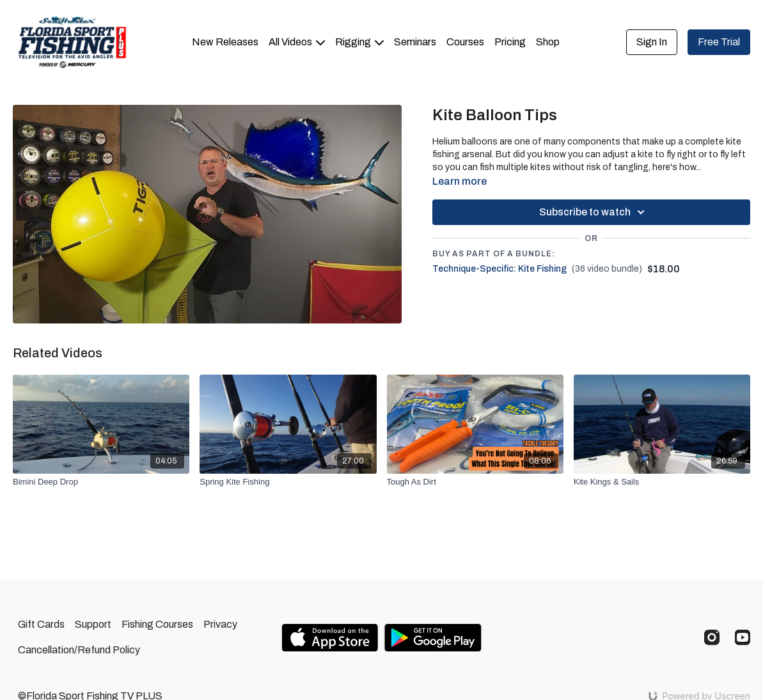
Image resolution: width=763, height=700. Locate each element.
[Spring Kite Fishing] (288, 482)
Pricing (510, 42)
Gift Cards (41, 624)
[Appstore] (330, 638)
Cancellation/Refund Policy (79, 650)
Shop (548, 42)
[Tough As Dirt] (475, 482)
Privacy (220, 624)
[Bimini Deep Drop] (101, 482)
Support (93, 624)
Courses (465, 42)
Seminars (415, 42)
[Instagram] (712, 637)
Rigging (359, 42)
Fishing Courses (157, 624)
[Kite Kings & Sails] (662, 482)
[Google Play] (433, 638)
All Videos (297, 42)
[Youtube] (743, 637)
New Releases (225, 42)
